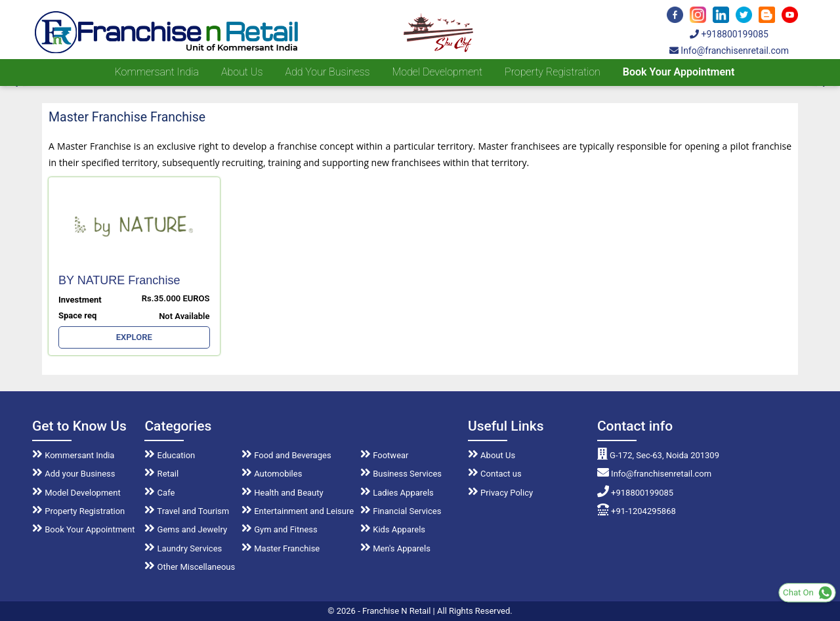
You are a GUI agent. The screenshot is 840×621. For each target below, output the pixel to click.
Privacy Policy (500, 493)
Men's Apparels (395, 548)
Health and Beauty (283, 493)
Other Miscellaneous (190, 567)
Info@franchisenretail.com (729, 51)
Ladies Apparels (397, 493)
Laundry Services (183, 548)
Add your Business (327, 72)
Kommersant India (157, 72)
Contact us (495, 474)
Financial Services (401, 511)
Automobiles (272, 474)
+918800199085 (729, 34)
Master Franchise (281, 548)
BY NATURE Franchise (119, 280)
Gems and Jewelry (186, 529)
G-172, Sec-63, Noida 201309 (658, 455)
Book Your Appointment (679, 72)
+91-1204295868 (637, 511)
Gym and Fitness (280, 529)
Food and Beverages (286, 455)
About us (242, 72)
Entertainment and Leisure (298, 511)
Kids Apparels (393, 529)
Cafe (159, 493)
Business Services (401, 474)
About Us (492, 455)
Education (170, 455)
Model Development (437, 72)
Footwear (385, 455)
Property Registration (553, 72)
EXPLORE (134, 337)
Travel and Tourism (187, 511)
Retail (161, 474)
